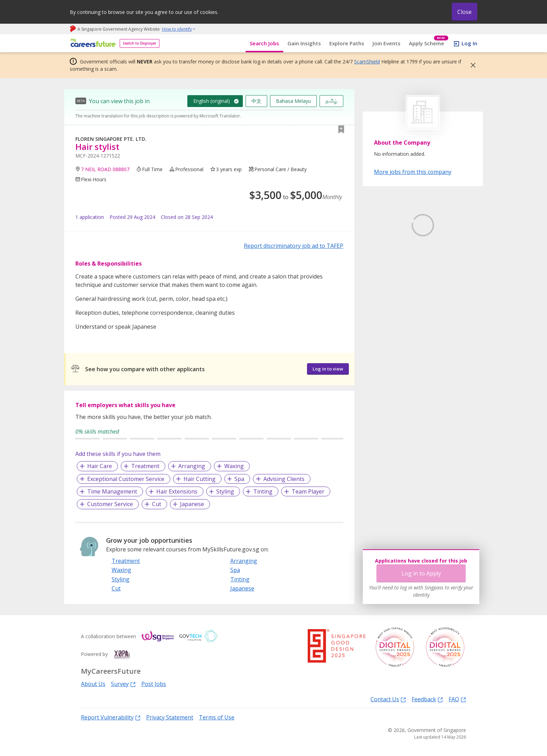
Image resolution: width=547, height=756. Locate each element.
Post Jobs (154, 684)
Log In (469, 43)
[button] (471, 65)
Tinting (263, 491)
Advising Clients (284, 479)
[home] (92, 43)
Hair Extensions (177, 491)
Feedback (427, 699)
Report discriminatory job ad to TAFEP (294, 246)
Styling (225, 491)
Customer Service (110, 504)
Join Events (387, 43)
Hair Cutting (200, 479)
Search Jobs (264, 43)
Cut (157, 504)
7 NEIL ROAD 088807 (105, 169)
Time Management (112, 491)
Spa (239, 479)
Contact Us (388, 699)
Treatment (145, 466)
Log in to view (328, 369)
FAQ (457, 699)
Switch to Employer (140, 43)
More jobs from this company (413, 171)
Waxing (234, 466)
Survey (123, 684)
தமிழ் (331, 101)
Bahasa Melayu (293, 101)
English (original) (212, 101)
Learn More (393, 278)
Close (464, 12)
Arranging (192, 466)
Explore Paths (347, 43)
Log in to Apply (421, 573)
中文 (256, 101)
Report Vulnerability (111, 717)
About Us (93, 684)
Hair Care (100, 466)
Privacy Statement (170, 717)
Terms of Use (217, 717)
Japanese (192, 504)
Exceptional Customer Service (126, 479)
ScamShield (367, 62)
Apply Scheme (429, 43)
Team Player (308, 491)
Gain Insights (304, 43)
